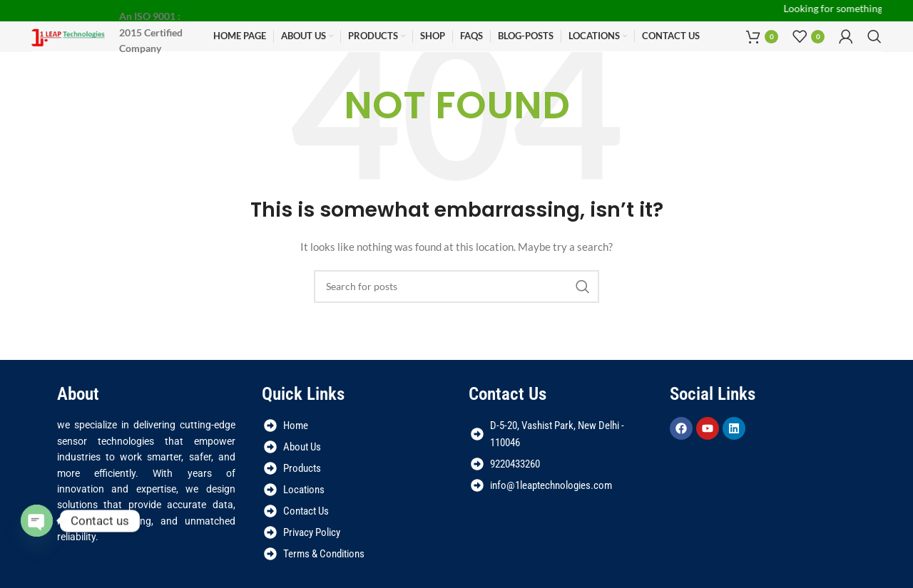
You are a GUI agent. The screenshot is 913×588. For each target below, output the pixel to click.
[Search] (874, 36)
